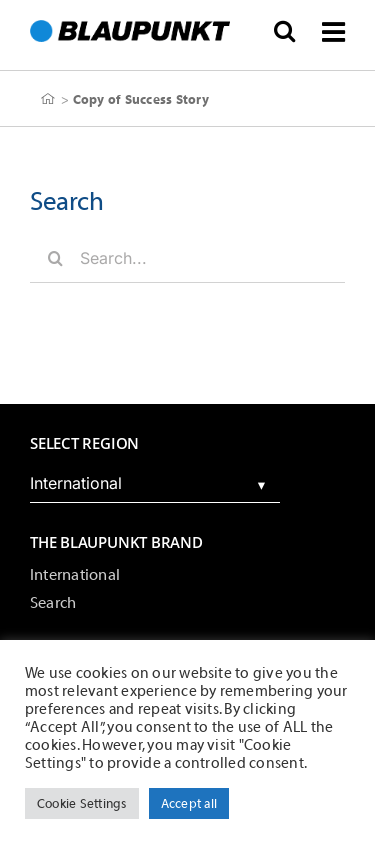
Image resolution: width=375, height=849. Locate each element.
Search (53, 603)
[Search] (55, 258)
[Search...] (187, 258)
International (75, 575)
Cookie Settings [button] (82, 803)
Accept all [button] (189, 803)
